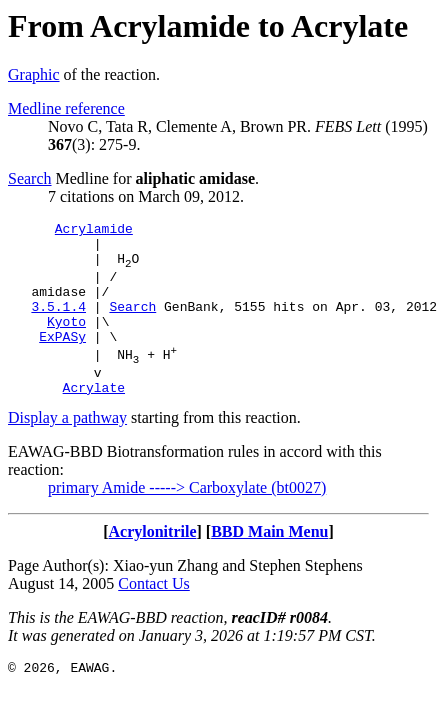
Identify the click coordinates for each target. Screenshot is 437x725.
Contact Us (154, 616)
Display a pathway (67, 450)
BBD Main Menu (269, 564)
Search (30, 178)
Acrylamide (94, 231)
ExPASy (62, 360)
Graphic (34, 74)
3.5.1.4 (58, 324)
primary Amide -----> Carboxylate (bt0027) (187, 520)
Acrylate (94, 420)
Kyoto (66, 342)
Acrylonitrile (153, 564)
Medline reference (66, 108)
